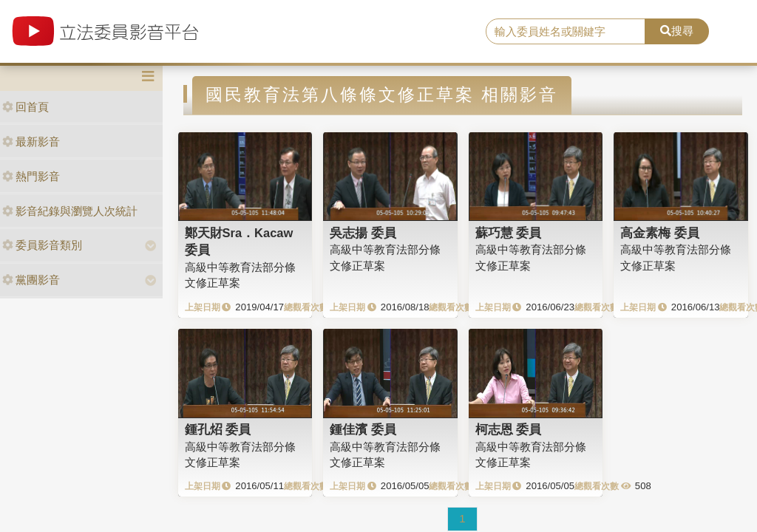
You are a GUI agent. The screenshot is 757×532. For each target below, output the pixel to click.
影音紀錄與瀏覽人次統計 (70, 211)
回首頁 (26, 107)
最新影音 (31, 141)
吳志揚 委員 (363, 233)
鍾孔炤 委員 (218, 429)
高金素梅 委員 (660, 233)
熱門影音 (31, 176)
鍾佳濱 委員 (363, 429)
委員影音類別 (42, 245)
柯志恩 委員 (509, 429)
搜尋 (677, 31)
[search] (566, 32)
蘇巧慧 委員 (509, 233)
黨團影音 (31, 280)
